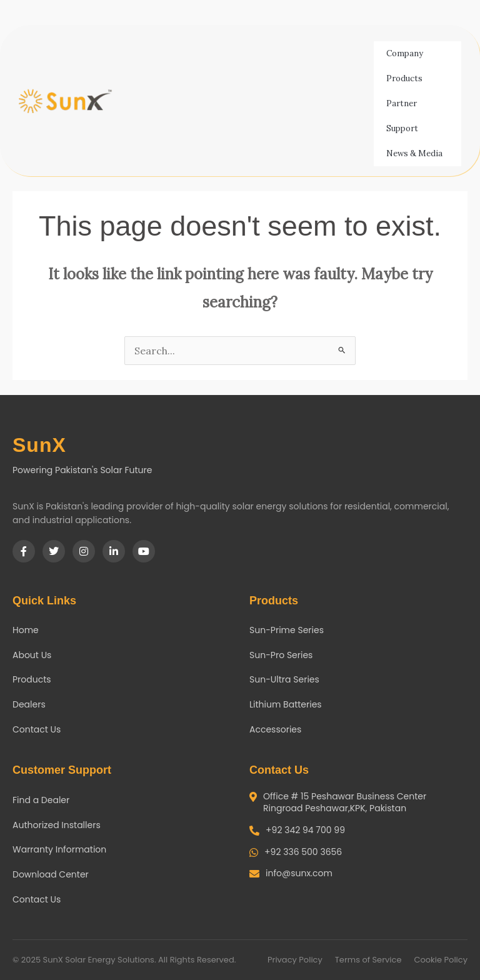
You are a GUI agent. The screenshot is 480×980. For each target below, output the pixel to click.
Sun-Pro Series (281, 655)
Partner (405, 104)
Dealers (29, 704)
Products (407, 79)
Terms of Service (368, 960)
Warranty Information (59, 849)
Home (26, 630)
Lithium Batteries (286, 704)
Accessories (275, 729)
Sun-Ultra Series (284, 679)
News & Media (417, 154)
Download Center (51, 874)
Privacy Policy (295, 960)
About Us (32, 655)
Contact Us (37, 729)
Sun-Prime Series (287, 630)
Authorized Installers (57, 825)
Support (405, 129)
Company (408, 54)
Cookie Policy (441, 960)
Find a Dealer (41, 800)
